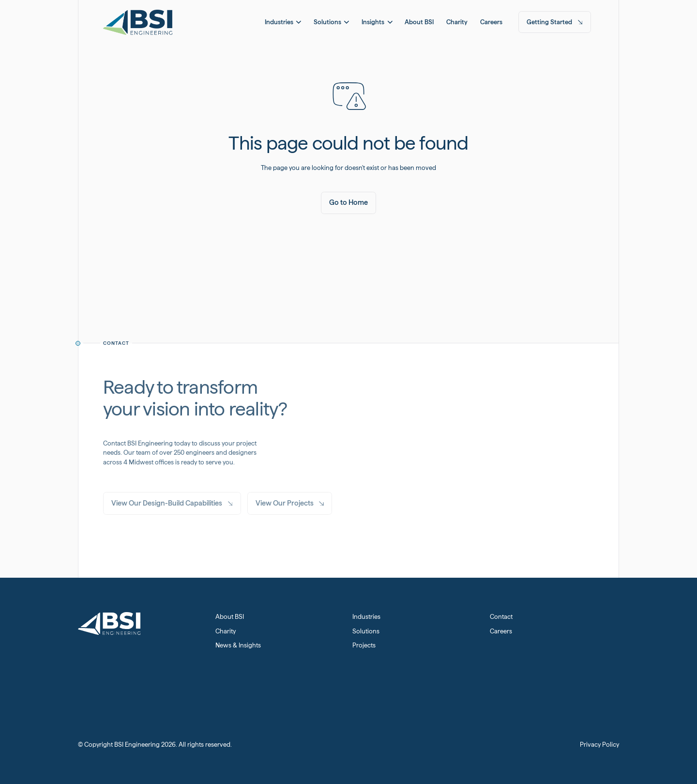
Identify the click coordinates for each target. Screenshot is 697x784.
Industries (366, 617)
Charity (226, 631)
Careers (501, 631)
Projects (364, 645)
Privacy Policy (599, 745)
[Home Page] (138, 22)
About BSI (230, 617)
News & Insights (238, 645)
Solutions (366, 631)
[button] (283, 22)
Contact (501, 617)
